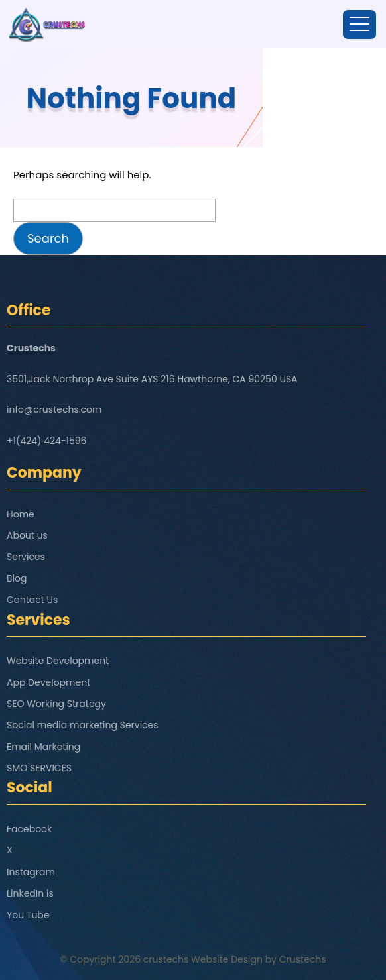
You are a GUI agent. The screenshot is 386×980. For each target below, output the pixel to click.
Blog (17, 578)
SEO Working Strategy (56, 704)
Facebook (29, 829)
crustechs (166, 959)
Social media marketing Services (83, 725)
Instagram (31, 872)
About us (27, 535)
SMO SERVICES (39, 768)
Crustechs (303, 959)
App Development (48, 682)
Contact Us (32, 600)
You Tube (28, 915)
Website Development (58, 661)
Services (26, 557)
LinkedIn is (30, 893)
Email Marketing (43, 747)
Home (21, 514)
